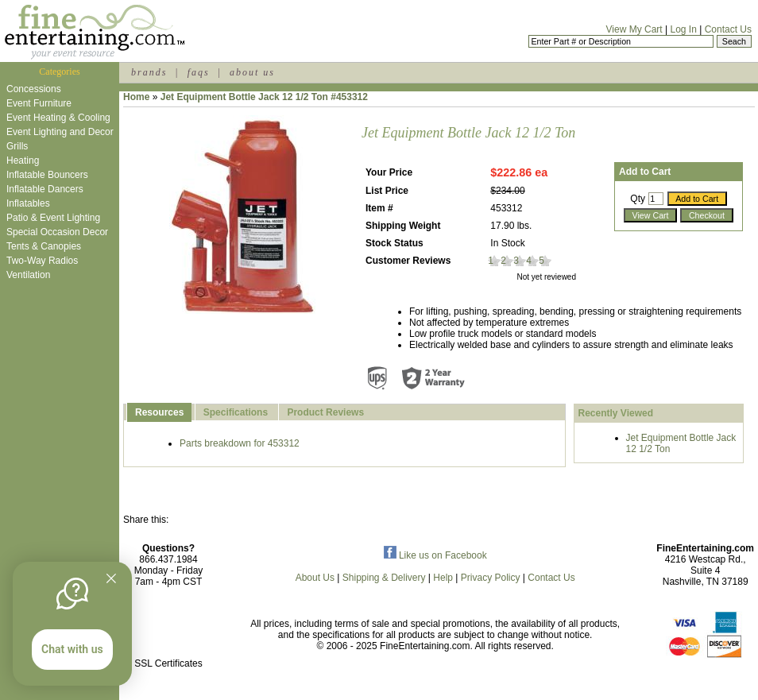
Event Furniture (39, 103)
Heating (23, 160)
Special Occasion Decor (57, 232)
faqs (199, 72)
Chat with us (72, 649)
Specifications (236, 412)
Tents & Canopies (44, 246)
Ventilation (28, 275)
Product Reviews (325, 412)
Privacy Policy (491, 578)
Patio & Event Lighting (53, 218)
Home (136, 97)
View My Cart (634, 29)
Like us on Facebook (435, 555)
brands (149, 72)
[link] (168, 630)
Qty (638, 199)
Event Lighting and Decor (60, 132)
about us (252, 72)
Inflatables (28, 203)
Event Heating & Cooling (58, 118)
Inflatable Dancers (45, 189)
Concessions (34, 89)
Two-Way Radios (42, 261)
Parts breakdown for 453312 (240, 443)
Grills (17, 146)
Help (443, 578)
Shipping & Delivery (384, 578)
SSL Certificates (168, 663)
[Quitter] (111, 578)
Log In (683, 29)
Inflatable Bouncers (47, 175)
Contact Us (728, 29)
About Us (315, 578)
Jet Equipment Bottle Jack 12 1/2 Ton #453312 (264, 97)
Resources (159, 412)
